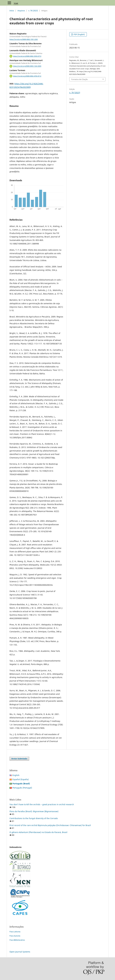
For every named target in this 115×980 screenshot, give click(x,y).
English (16, 775)
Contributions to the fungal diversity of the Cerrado (34, 818)
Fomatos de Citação (80, 79)
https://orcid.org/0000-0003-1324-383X (27, 66)
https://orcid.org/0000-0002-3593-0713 (27, 56)
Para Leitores (15, 932)
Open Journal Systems (20, 952)
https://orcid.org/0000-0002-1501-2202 (24, 39)
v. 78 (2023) (33, 11)
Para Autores (15, 936)
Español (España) (21, 779)
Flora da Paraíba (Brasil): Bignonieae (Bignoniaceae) (34, 811)
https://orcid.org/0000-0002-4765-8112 (27, 76)
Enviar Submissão (19, 759)
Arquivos (21, 11)
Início (12, 11)
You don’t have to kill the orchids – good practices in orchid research (42, 804)
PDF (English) (79, 34)
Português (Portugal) (22, 788)
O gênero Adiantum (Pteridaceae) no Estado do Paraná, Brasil (38, 832)
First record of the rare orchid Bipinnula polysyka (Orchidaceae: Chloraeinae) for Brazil (50, 825)
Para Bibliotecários (17, 940)
